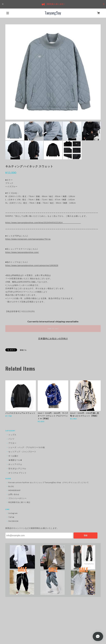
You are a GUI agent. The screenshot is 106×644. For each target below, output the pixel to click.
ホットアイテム (15, 464)
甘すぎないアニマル (17, 469)
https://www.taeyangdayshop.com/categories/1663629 (32, 265)
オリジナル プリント (18, 473)
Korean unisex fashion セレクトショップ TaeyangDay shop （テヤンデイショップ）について (49, 482)
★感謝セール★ (15, 460)
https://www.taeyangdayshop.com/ (22, 252)
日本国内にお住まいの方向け (53, 339)
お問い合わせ (14, 494)
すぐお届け (13, 456)
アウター (12, 443)
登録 (86, 535)
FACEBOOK (14, 521)
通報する (23, 350)
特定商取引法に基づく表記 (19, 502)
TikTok (11, 517)
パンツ (11, 439)
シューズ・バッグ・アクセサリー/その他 (27, 447)
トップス (12, 435)
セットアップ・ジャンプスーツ (22, 452)
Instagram (13, 513)
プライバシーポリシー (18, 498)
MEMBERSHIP (15, 490)
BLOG (11, 486)
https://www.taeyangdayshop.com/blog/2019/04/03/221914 (43, 223)
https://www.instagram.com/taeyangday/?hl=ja (28, 239)
